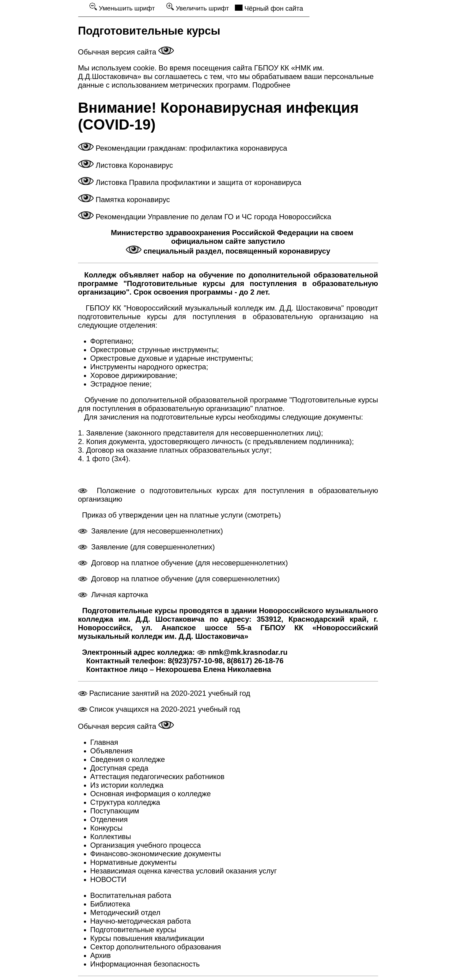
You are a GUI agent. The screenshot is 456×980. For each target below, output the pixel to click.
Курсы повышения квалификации (147, 938)
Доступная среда (119, 768)
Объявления (112, 751)
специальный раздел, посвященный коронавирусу (228, 251)
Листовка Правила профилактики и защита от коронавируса (190, 182)
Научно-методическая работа (141, 921)
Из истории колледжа (127, 785)
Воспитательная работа (131, 895)
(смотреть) (262, 515)
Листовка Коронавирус (126, 165)
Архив (101, 955)
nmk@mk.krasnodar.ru (242, 652)
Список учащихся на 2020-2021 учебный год (159, 709)
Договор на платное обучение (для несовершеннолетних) (183, 563)
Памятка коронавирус (124, 200)
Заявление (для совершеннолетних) (147, 547)
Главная (104, 742)
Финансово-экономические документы (156, 854)
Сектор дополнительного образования (156, 947)
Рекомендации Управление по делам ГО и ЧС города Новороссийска (205, 217)
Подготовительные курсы (133, 930)
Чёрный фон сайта (269, 8)
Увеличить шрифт (198, 7)
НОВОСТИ (108, 879)
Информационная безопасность (145, 964)
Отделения (109, 819)
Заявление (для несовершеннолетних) (151, 531)
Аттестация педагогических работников (158, 776)
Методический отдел (125, 912)
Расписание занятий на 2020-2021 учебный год (164, 693)
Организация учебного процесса (146, 845)
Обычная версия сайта (126, 52)
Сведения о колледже (128, 759)
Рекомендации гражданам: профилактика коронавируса (183, 148)
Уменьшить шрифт (122, 7)
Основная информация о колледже (151, 794)
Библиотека (110, 904)
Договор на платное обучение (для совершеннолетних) (179, 579)
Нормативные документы (134, 862)
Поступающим (115, 811)
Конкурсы (107, 828)
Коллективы (111, 837)
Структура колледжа (125, 802)
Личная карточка (113, 595)
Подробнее (270, 85)
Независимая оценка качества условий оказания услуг (184, 871)
